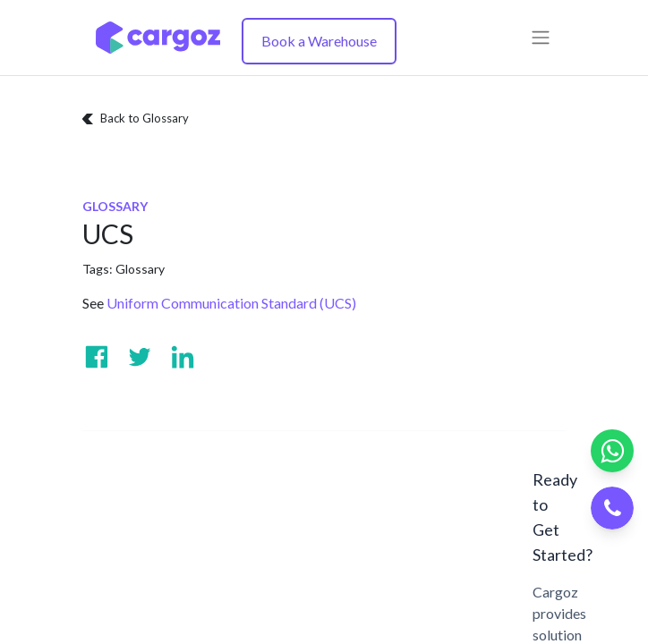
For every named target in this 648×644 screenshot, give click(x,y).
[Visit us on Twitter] (140, 357)
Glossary (140, 269)
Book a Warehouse (319, 41)
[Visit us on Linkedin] (183, 357)
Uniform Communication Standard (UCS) (231, 303)
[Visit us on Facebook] (97, 357)
